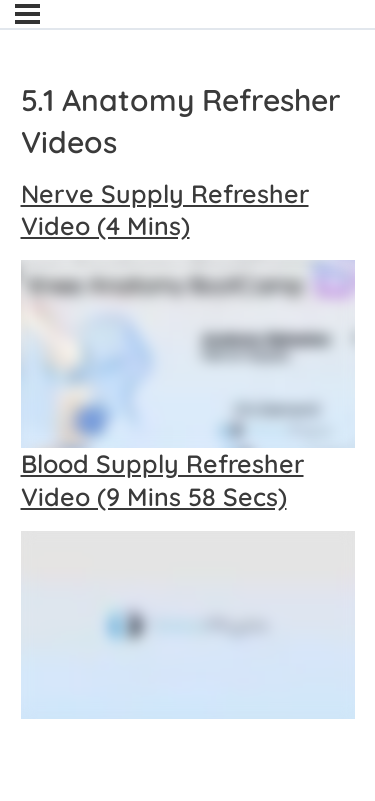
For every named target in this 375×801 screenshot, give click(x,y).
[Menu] (27, 14)
